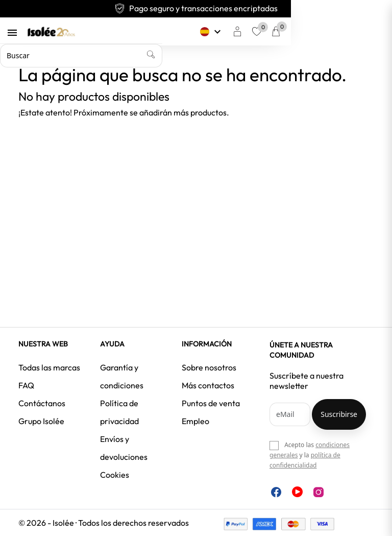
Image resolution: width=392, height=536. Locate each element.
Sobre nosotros (209, 367)
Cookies (115, 475)
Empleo (195, 421)
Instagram (318, 492)
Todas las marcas (49, 367)
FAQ (26, 385)
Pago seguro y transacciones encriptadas (196, 8)
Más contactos (208, 385)
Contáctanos (42, 403)
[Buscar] (177, 56)
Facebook (276, 492)
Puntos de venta (211, 403)
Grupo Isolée (41, 421)
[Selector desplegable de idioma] (300, 32)
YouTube (297, 492)
